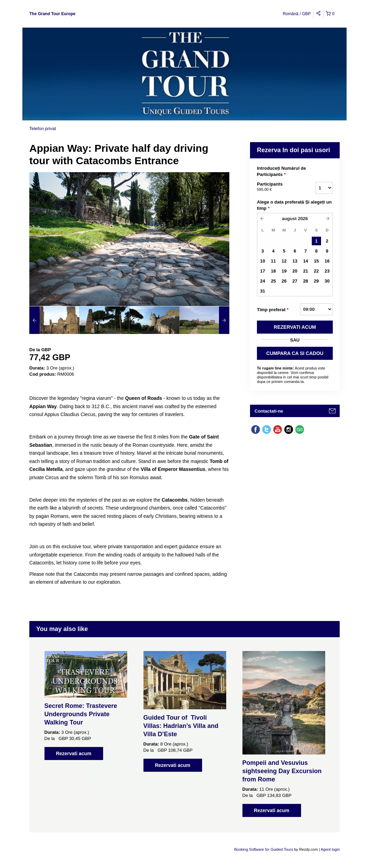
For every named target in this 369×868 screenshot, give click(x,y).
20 (295, 271)
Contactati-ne (269, 411)
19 (284, 271)
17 (262, 271)
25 (273, 281)
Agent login (330, 849)
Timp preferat (273, 310)
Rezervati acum (74, 753)
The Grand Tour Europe (52, 14)
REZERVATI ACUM (295, 327)
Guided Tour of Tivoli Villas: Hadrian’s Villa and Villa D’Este (181, 726)
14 (306, 261)
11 (273, 261)
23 (327, 271)
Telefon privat (43, 129)
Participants (278, 187)
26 (284, 281)
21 (306, 271)
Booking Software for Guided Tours (264, 849)
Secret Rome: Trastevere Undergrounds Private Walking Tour (81, 714)
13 (295, 261)
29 (316, 281)
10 (262, 261)
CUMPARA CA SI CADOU (295, 353)
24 (262, 281)
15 (316, 261)
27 (295, 281)
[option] (54, 320)
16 (327, 261)
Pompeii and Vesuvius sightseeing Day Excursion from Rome (282, 771)
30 (327, 281)
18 (273, 271)
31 (262, 291)
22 (316, 271)
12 (284, 261)
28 (306, 281)
